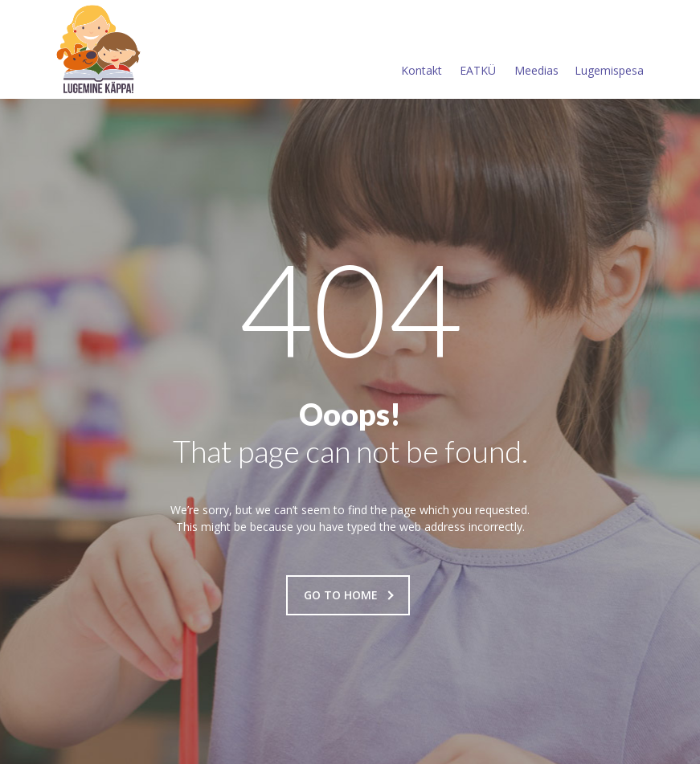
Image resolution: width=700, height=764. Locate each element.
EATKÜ (478, 51)
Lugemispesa (609, 51)
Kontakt (422, 51)
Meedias (536, 51)
